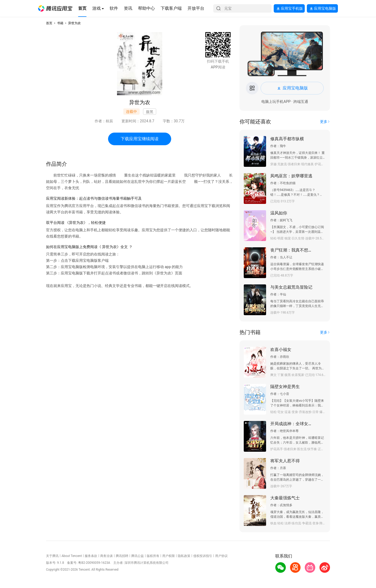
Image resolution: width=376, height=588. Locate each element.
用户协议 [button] (221, 556)
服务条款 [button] (91, 556)
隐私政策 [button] (184, 556)
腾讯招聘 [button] (122, 556)
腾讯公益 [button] (138, 556)
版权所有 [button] (153, 556)
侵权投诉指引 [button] (203, 556)
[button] (55, 8)
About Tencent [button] (72, 556)
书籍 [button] (60, 23)
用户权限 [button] (169, 556)
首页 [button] (49, 23)
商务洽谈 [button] (106, 556)
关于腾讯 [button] (52, 556)
